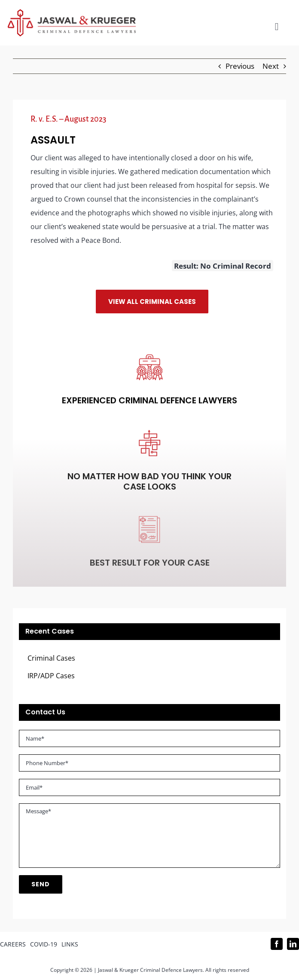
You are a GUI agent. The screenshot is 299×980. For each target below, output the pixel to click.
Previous (240, 66)
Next (271, 66)
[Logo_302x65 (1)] (72, 13)
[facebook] (277, 944)
